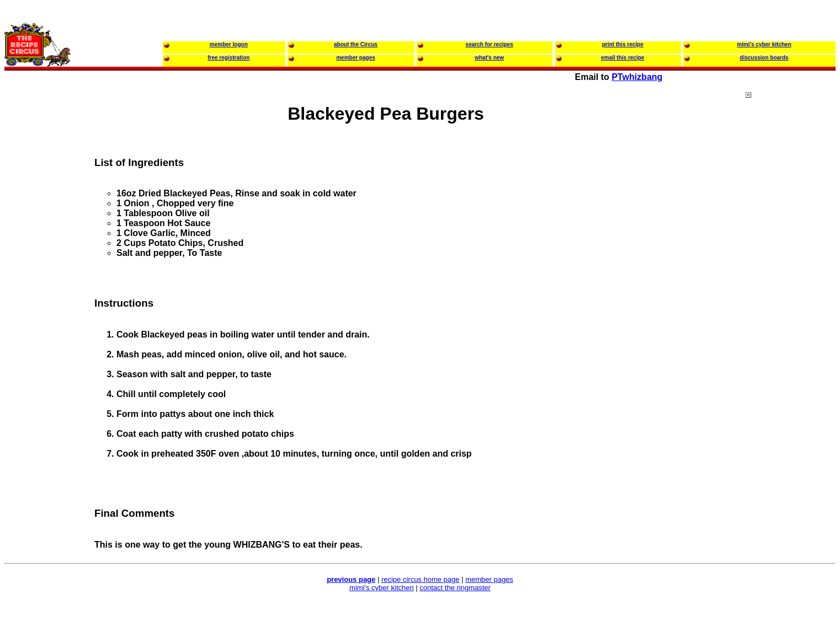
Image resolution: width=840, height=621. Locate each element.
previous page (351, 579)
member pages (489, 579)
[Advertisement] (790, 303)
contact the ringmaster (455, 588)
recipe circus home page (421, 579)
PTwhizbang (637, 77)
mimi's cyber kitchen (382, 588)
